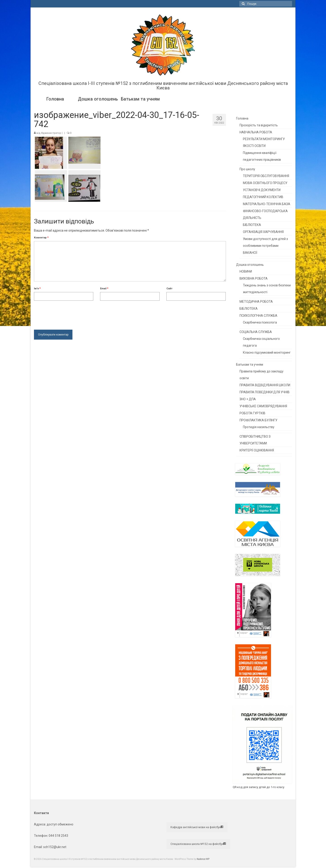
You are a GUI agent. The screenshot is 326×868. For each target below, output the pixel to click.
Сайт (169, 289)
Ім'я (37, 289)
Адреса (40, 824)
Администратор (51, 133)
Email (104, 289)
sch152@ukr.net (55, 847)
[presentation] (68, 314)
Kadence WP (203, 859)
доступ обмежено (60, 824)
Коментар (41, 238)
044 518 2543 (58, 836)
